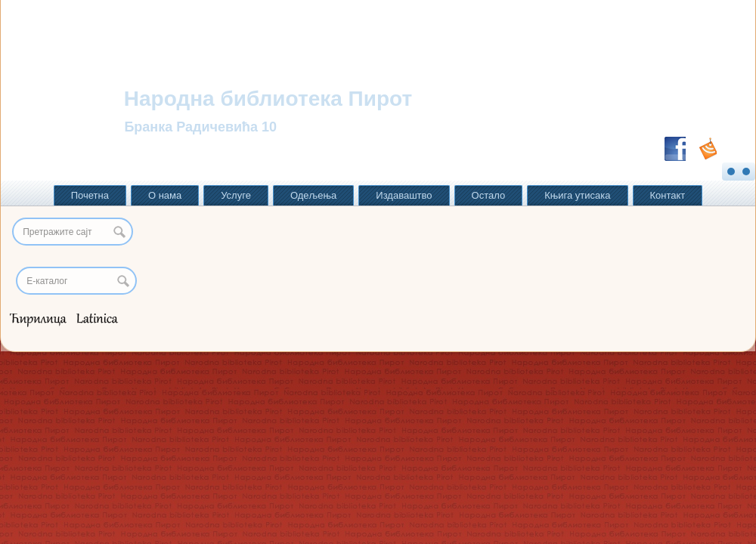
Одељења (313, 195)
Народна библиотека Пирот (268, 99)
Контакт (668, 195)
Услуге (236, 195)
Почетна (90, 195)
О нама (165, 195)
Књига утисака (577, 195)
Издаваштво (404, 195)
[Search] (76, 281)
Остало (489, 195)
